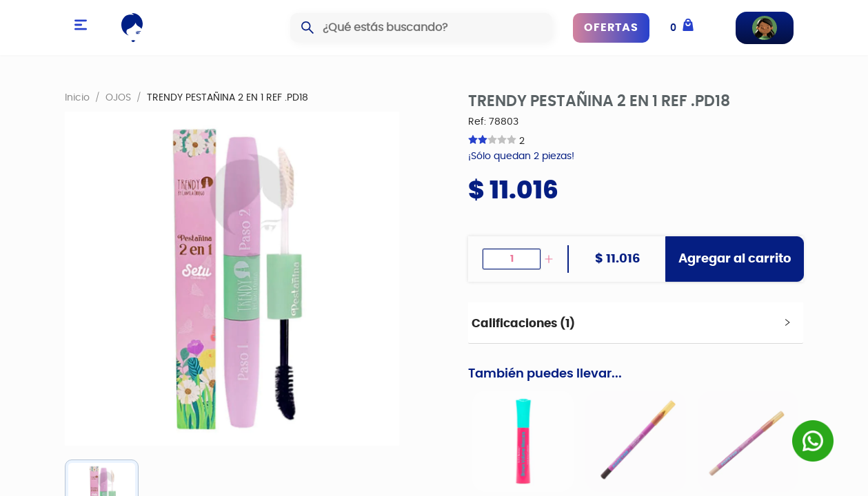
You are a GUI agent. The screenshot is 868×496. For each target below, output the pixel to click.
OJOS (118, 97)
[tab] (635, 323)
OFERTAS (611, 28)
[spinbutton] (512, 259)
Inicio (77, 97)
